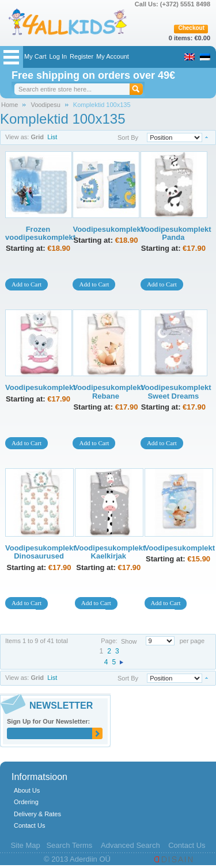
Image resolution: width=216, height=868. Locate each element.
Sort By (128, 137)
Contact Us (29, 825)
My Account (113, 56)
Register (82, 56)
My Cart (35, 56)
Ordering (26, 802)
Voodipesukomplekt (108, 229)
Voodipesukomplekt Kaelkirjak (110, 552)
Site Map (25, 845)
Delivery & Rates (37, 814)
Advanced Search (130, 845)
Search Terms (69, 845)
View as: (17, 678)
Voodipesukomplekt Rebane (108, 391)
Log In (58, 56)
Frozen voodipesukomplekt (40, 233)
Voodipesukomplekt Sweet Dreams (176, 391)
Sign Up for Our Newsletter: (48, 721)
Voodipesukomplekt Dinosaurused (41, 552)
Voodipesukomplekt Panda (176, 233)
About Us (27, 790)
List (52, 678)
